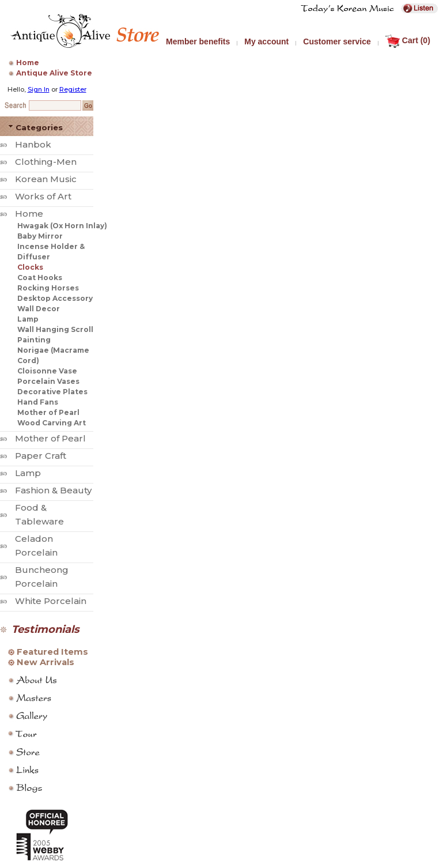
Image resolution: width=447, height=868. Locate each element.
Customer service (337, 41)
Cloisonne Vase (47, 371)
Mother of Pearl (48, 412)
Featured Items (52, 652)
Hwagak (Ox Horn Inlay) (62, 226)
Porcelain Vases (48, 381)
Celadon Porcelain (36, 546)
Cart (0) (408, 40)
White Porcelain (51, 601)
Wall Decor (39, 309)
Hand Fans (38, 402)
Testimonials (46, 629)
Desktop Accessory (55, 298)
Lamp (28, 319)
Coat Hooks (40, 278)
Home (28, 63)
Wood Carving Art (52, 423)
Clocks (30, 267)
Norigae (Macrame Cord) (53, 355)
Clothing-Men (46, 162)
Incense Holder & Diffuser (51, 252)
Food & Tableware (39, 514)
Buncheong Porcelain (42, 577)
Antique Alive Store (54, 73)
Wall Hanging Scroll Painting (55, 335)
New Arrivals (46, 662)
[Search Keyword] (55, 105)
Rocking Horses (48, 288)
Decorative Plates (52, 392)
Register (73, 89)
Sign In (39, 89)
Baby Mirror (40, 236)
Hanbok (33, 144)
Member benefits (198, 41)
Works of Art (43, 196)
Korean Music (46, 179)
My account (266, 41)
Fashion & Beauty (53, 490)
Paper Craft (41, 456)
